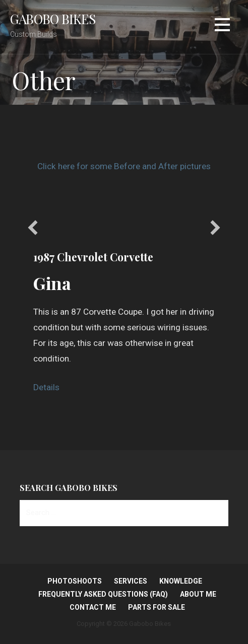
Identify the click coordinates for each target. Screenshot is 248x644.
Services (131, 581)
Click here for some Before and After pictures (124, 166)
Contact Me (93, 607)
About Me (198, 594)
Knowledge (181, 581)
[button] (33, 228)
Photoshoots (75, 581)
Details (46, 387)
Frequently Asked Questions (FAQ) (103, 594)
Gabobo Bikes (53, 19)
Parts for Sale (157, 607)
